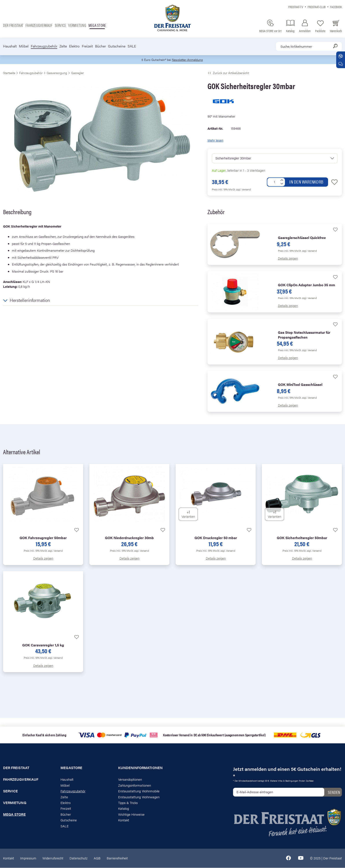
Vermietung (77, 25)
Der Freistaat (13, 25)
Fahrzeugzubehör (44, 46)
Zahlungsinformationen (135, 785)
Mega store (97, 25)
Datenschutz (79, 858)
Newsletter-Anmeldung (188, 60)
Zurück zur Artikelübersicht (228, 73)
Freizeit (87, 46)
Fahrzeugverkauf (39, 25)
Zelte (63, 46)
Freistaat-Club (317, 7)
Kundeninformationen (140, 768)
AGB (97, 858)
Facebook (336, 7)
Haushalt (10, 46)
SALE (132, 46)
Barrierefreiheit (117, 858)
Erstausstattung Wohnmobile (139, 791)
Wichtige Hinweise (131, 814)
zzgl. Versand (243, 190)
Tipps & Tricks (128, 803)
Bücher (100, 46)
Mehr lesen (215, 141)
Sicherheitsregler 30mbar (233, 158)
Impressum (28, 858)
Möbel (24, 46)
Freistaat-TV (296, 7)
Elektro (74, 46)
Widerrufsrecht (53, 858)
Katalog (124, 809)
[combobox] (309, 46)
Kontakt (124, 820)
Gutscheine (117, 46)
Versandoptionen (130, 780)
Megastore (71, 768)
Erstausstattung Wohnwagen (139, 797)
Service (61, 25)
